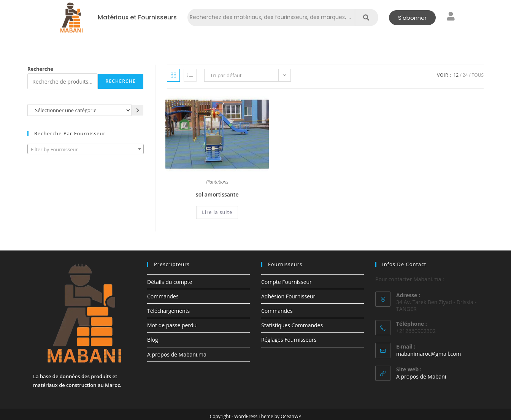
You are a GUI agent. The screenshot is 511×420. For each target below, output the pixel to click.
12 (456, 75)
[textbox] (86, 149)
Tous (478, 75)
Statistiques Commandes (292, 325)
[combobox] (86, 149)
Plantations (217, 182)
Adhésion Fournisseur (288, 296)
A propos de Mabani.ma (177, 354)
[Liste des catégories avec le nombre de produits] (79, 110)
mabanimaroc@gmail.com (429, 354)
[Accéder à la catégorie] (138, 110)
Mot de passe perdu (172, 325)
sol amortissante (217, 194)
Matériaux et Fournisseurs (137, 17)
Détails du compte (170, 282)
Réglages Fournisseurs (289, 340)
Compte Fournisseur (286, 282)
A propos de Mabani (421, 376)
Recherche (40, 69)
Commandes (163, 296)
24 (465, 75)
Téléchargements (168, 311)
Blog (153, 340)
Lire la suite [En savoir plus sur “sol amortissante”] (217, 212)
